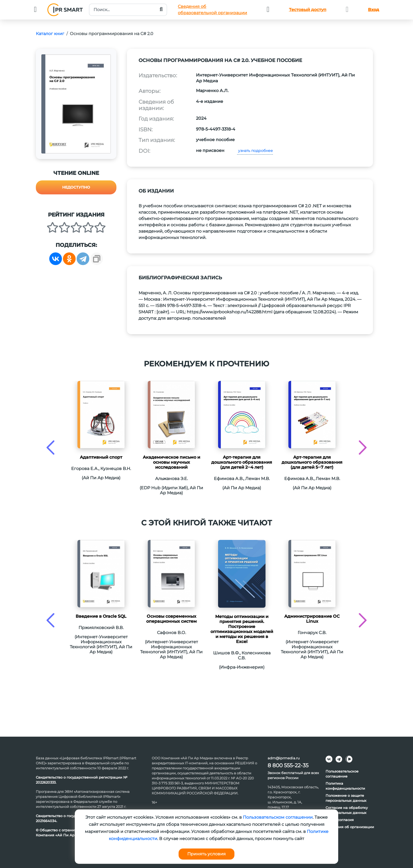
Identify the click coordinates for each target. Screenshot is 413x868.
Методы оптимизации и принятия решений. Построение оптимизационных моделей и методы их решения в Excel (242, 629)
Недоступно (76, 187)
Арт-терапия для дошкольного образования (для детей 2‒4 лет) (242, 462)
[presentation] (50, 447)
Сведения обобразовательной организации (212, 10)
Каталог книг (50, 34)
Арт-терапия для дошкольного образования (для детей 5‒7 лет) (312, 462)
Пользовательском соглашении (278, 817)
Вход (373, 10)
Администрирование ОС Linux (312, 619)
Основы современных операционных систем (171, 619)
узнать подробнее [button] (255, 151)
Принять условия (206, 854)
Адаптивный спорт (101, 457)
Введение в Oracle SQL (101, 616)
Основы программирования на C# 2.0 (112, 34)
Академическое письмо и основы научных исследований (171, 462)
